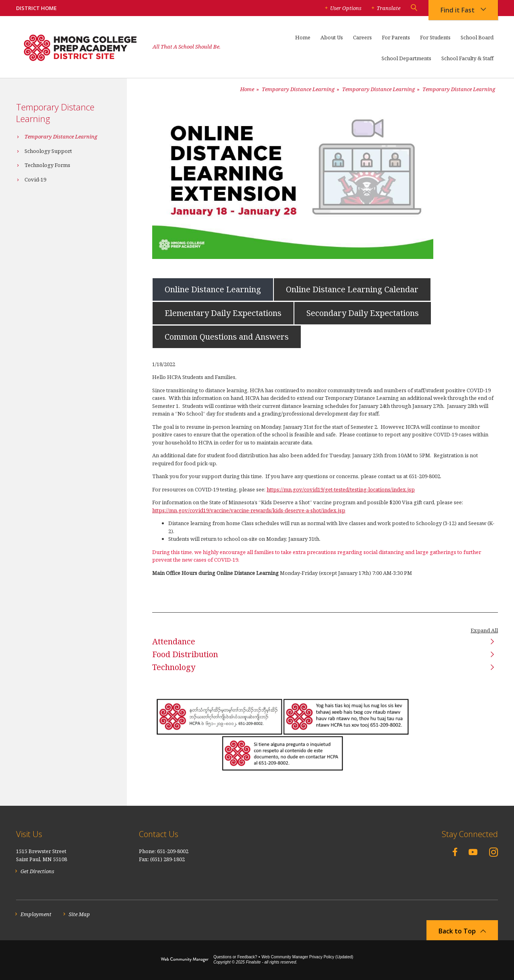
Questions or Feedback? (235, 957)
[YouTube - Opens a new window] (473, 852)
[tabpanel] (325, 475)
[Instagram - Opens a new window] (494, 852)
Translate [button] (389, 8)
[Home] (303, 41)
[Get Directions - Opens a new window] (35, 872)
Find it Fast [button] (458, 10)
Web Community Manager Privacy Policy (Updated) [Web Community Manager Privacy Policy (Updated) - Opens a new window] (307, 957)
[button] (414, 8)
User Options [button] (346, 8)
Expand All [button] (484, 630)
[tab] (213, 289)
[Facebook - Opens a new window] (455, 852)
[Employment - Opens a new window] (34, 915)
